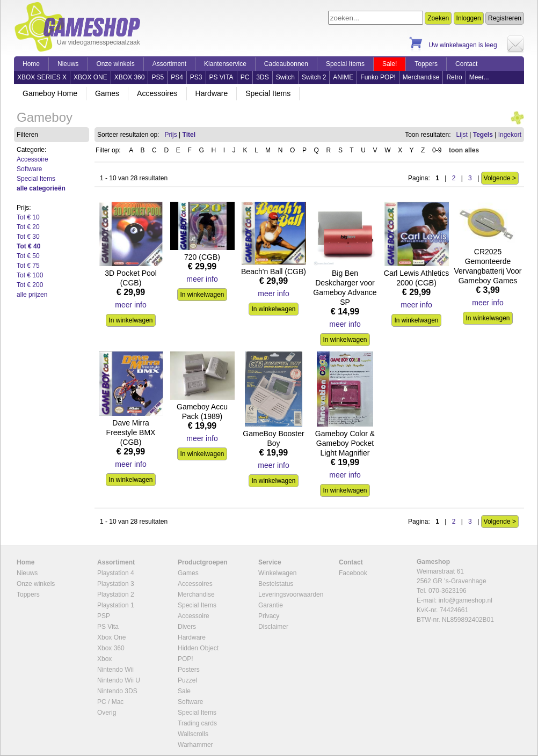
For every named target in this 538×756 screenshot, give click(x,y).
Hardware (212, 93)
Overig (107, 713)
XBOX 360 (130, 77)
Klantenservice (225, 64)
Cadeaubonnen (286, 64)
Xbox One (111, 637)
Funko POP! (378, 77)
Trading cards (197, 723)
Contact (466, 64)
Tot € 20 (28, 227)
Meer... (479, 77)
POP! (186, 659)
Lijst (462, 135)
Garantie (271, 605)
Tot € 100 (30, 275)
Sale (184, 691)
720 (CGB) (202, 257)
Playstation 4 (116, 573)
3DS (262, 77)
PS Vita (108, 627)
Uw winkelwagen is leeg (463, 45)
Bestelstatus (276, 584)
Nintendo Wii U (119, 680)
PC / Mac (110, 702)
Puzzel (187, 680)
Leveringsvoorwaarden (291, 594)
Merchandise (421, 77)
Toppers (426, 64)
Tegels (483, 135)
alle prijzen (32, 295)
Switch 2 (314, 77)
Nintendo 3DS (117, 691)
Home (31, 64)
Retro (454, 77)
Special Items (345, 64)
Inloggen (469, 18)
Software (29, 169)
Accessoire (32, 159)
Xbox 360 (111, 648)
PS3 (196, 77)
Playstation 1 (116, 605)
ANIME (343, 77)
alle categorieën (41, 188)
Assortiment (169, 64)
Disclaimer (273, 627)
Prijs (170, 135)
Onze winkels (115, 64)
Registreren (505, 18)
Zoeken (438, 18)
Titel (189, 135)
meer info (130, 305)
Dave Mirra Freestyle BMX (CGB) (131, 432)
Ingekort (510, 135)
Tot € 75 (28, 266)
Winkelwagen (277, 573)
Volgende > (500, 178)
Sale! (390, 64)
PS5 (158, 77)
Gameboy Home (50, 93)
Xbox (104, 659)
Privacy (269, 616)
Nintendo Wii (115, 670)
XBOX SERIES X (42, 77)
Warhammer (195, 745)
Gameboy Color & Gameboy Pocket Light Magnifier (345, 443)
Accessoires (157, 93)
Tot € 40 (28, 246)
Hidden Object (198, 648)
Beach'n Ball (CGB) (274, 271)
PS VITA (221, 77)
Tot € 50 (28, 256)
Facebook (353, 573)
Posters (189, 670)
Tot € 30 (28, 237)
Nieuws (68, 64)
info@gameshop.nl (466, 600)
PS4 (177, 77)
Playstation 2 (116, 594)
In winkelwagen (130, 320)
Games (107, 93)
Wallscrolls (193, 734)
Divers (187, 627)
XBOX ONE (90, 77)
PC (245, 77)
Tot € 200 (30, 285)
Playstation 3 (116, 584)
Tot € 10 (28, 217)
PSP (104, 616)
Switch (285, 77)
